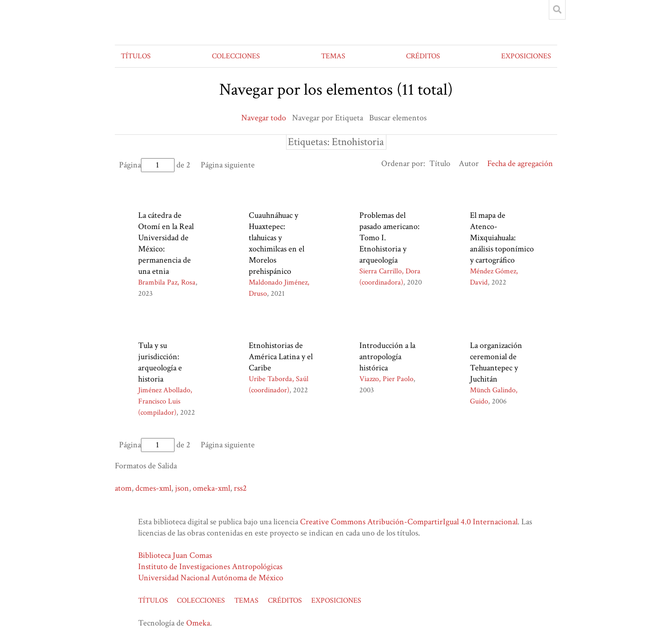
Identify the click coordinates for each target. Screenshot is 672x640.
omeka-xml (211, 488)
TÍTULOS (136, 56)
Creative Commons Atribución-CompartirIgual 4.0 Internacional (409, 522)
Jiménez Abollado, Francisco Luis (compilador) (165, 401)
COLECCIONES (236, 56)
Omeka (198, 623)
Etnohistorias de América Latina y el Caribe (281, 357)
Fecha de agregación (520, 163)
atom (123, 488)
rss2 (240, 488)
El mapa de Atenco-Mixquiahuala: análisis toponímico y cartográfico (502, 238)
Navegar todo (264, 118)
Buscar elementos (398, 118)
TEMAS (333, 56)
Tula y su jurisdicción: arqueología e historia (160, 362)
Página (147, 165)
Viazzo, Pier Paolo (386, 379)
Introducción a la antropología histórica (387, 357)
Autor (469, 163)
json (182, 488)
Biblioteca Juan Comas (175, 555)
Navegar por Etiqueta (328, 118)
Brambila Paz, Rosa (167, 282)
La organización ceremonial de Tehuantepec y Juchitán (496, 362)
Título (440, 163)
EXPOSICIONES (526, 56)
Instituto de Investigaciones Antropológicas (210, 567)
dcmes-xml (153, 488)
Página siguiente (228, 165)
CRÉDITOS (423, 56)
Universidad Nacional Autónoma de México (211, 578)
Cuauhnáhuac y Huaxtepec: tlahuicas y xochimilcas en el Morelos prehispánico (276, 243)
